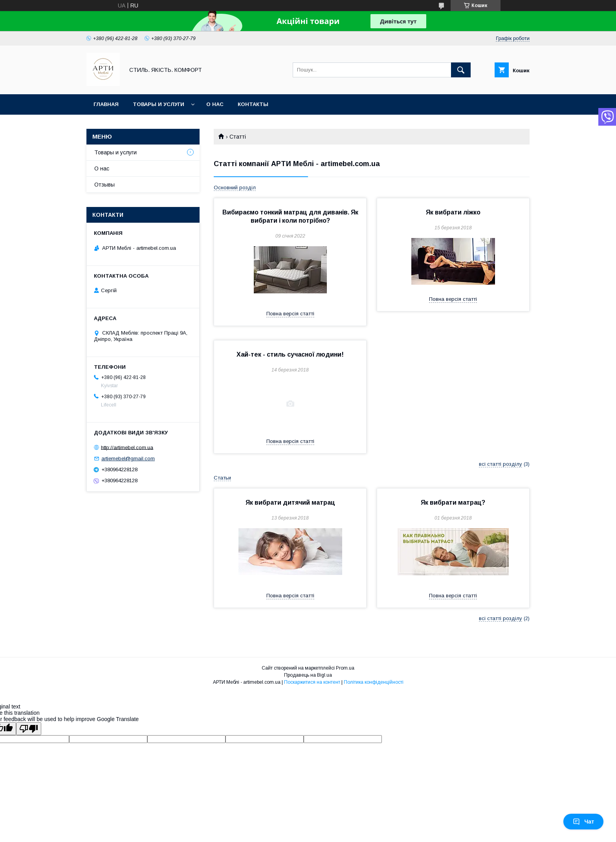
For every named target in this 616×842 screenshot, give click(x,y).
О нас (215, 104)
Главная (106, 104)
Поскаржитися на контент (312, 682)
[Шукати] (461, 70)
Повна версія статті (290, 314)
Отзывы (104, 185)
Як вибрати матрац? (453, 502)
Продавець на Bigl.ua (308, 675)
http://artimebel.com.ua (127, 447)
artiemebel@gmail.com (128, 459)
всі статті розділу (500, 464)
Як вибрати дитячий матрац (290, 502)
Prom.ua (345, 668)
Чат (583, 822)
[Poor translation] (29, 729)
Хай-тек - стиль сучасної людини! (290, 354)
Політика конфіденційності (374, 682)
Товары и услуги (159, 104)
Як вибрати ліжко (453, 212)
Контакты (253, 104)
